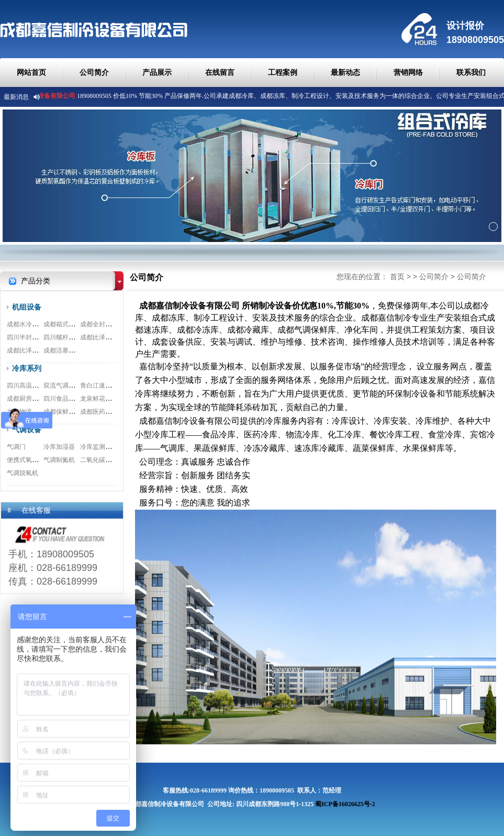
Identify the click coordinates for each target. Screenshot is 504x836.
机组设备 (27, 307)
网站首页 (31, 72)
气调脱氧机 (23, 473)
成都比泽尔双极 (29, 350)
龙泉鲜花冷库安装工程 (111, 399)
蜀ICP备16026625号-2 (345, 804)
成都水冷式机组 (29, 324)
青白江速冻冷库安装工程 (115, 386)
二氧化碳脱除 (99, 460)
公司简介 (94, 72)
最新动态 (345, 72)
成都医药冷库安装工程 (111, 412)
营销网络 (408, 72)
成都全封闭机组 (102, 324)
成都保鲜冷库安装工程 (75, 412)
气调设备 (27, 430)
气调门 (16, 447)
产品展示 (157, 72)
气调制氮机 (59, 460)
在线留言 (220, 72)
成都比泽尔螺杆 (102, 337)
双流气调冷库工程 (69, 386)
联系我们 (471, 72)
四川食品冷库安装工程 (75, 399)
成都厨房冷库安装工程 (38, 399)
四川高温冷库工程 (32, 386)
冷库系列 (27, 368)
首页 (397, 277)
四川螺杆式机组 (65, 337)
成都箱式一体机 (65, 324)
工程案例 (283, 72)
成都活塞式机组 (65, 350)
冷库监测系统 (99, 447)
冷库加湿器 (59, 447)
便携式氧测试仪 (29, 460)
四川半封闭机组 (29, 337)
